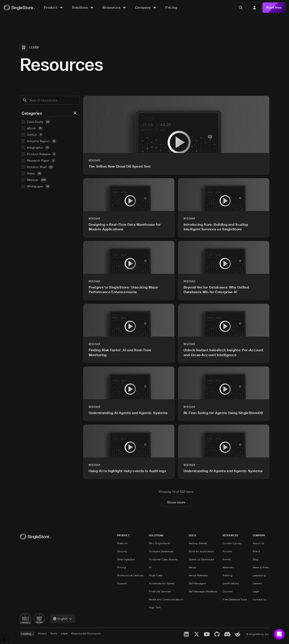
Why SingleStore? (160, 543)
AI (150, 567)
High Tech (155, 607)
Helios (193, 567)
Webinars (228, 567)
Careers (257, 583)
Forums (227, 551)
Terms (54, 633)
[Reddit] (238, 634)
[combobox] (63, 619)
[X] (197, 634)
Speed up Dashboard (202, 559)
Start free (274, 7)
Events (227, 559)
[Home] (19, 8)
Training (228, 575)
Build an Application (201, 551)
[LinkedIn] (186, 634)
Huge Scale (156, 575)
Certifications (231, 583)
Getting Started (198, 543)
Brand (256, 551)
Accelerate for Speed (162, 583)
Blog (256, 559)
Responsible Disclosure (86, 633)
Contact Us (259, 599)
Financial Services (160, 591)
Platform (122, 543)
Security (122, 551)
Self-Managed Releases (203, 591)
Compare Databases (161, 551)
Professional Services (130, 575)
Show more (176, 502)
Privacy (43, 633)
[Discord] (227, 634)
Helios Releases (198, 575)
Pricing (122, 567)
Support (122, 583)
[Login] (254, 8)
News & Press (261, 567)
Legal (256, 591)
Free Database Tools (235, 599)
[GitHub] (217, 634)
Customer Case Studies (163, 559)
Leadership (259, 575)
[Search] (241, 8)
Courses (228, 591)
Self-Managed (197, 583)
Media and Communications (166, 599)
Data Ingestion (126, 559)
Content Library (232, 543)
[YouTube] (207, 634)
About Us (258, 543)
